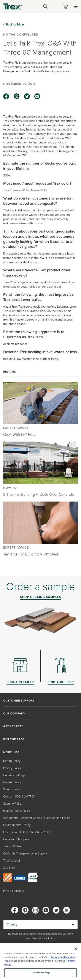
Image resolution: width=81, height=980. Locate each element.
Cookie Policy (12, 782)
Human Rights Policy (17, 811)
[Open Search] (45, 6)
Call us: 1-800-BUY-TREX (19, 797)
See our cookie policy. (63, 957)
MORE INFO (11, 752)
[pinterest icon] (17, 96)
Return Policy (12, 761)
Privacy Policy (12, 768)
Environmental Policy (17, 825)
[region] (40, 961)
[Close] (76, 949)
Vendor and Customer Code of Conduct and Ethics (37, 818)
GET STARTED (13, 727)
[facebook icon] (6, 96)
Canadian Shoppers (16, 839)
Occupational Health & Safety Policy (27, 832)
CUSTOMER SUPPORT (19, 701)
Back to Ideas (15, 24)
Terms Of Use (12, 846)
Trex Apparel (12, 861)
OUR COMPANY (14, 714)
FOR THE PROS (14, 739)
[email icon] (37, 96)
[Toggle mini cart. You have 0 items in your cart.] (66, 7)
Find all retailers (13, 891)
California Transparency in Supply (25, 853)
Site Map (9, 868)
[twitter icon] (27, 96)
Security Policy (13, 804)
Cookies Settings (14, 775)
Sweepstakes (12, 789)
